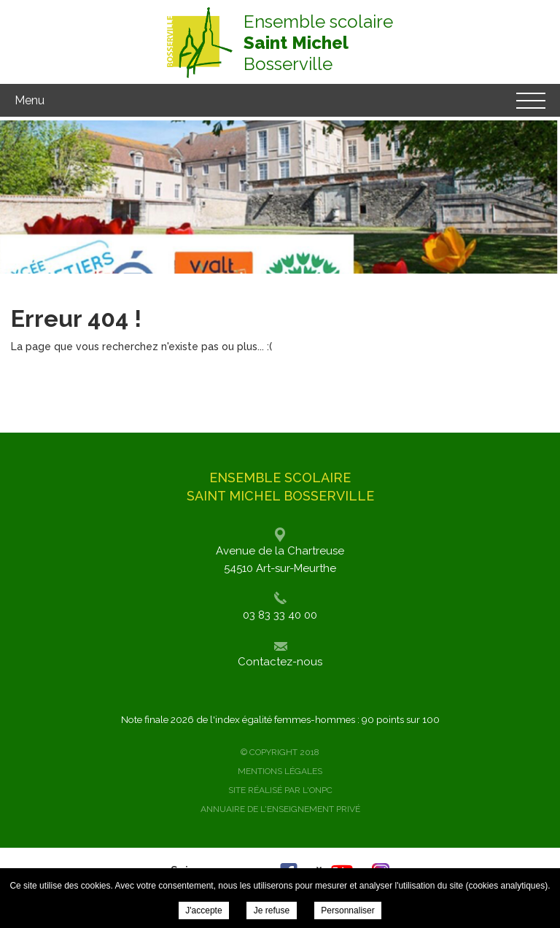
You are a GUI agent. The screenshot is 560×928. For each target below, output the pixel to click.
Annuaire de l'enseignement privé (280, 809)
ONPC (321, 790)
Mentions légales (280, 771)
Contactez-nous (280, 662)
